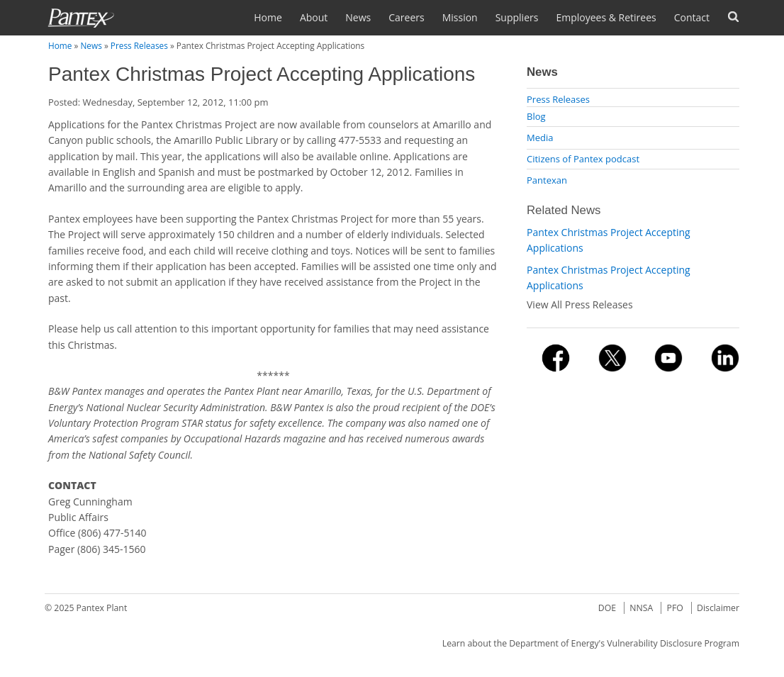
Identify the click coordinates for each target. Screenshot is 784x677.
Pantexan (547, 180)
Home (268, 17)
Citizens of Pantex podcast (583, 159)
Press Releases (139, 45)
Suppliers (517, 17)
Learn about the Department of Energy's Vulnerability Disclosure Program (591, 643)
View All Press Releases (580, 304)
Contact (692, 17)
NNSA (641, 608)
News (358, 17)
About (314, 17)
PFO (675, 608)
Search (733, 17)
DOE (607, 608)
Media (540, 138)
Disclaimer (718, 608)
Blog (536, 116)
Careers (406, 17)
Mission (460, 17)
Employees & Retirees (606, 17)
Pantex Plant (102, 608)
